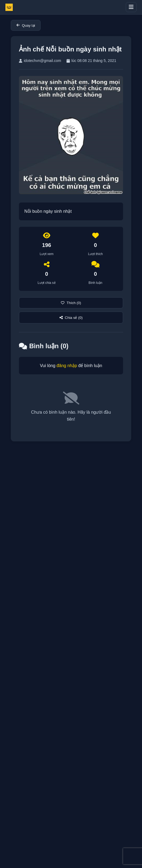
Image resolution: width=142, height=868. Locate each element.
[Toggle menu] (131, 7)
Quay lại (26, 25)
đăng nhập (67, 366)
